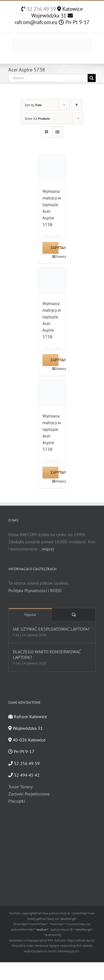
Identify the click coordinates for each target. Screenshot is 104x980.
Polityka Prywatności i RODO (35, 590)
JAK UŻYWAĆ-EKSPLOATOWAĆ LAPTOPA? (51, 629)
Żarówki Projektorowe (29, 794)
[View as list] (58, 132)
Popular (30, 615)
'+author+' (42, 929)
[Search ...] (48, 78)
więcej (48, 549)
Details (59, 256)
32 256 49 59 (40, 9)
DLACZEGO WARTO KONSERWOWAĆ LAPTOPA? (47, 654)
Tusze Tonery (20, 787)
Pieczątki (17, 801)
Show (37, 118)
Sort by (33, 105)
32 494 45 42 (24, 775)
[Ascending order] (76, 105)
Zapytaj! (54, 248)
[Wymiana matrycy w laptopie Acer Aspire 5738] (52, 168)
